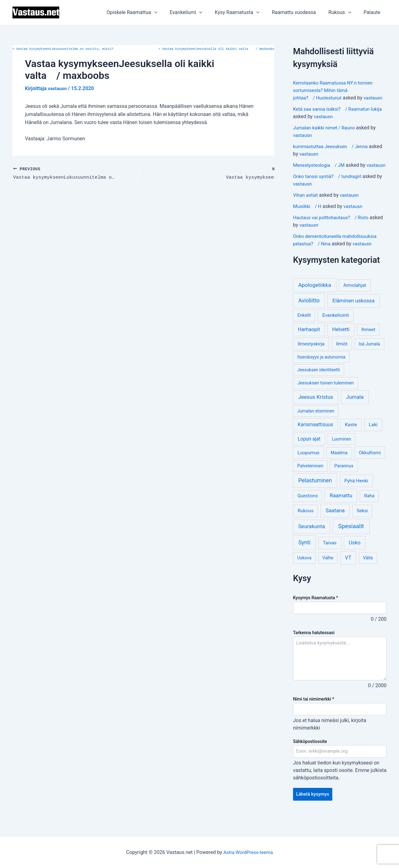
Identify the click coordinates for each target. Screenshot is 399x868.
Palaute (373, 12)
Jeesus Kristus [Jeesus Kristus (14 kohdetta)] (316, 412)
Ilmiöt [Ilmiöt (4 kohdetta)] (342, 359)
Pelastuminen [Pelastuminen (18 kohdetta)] (315, 495)
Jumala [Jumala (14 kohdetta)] (355, 412)
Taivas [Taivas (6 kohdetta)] (330, 558)
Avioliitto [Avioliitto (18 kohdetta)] (309, 316)
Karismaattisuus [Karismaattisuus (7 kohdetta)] (315, 439)
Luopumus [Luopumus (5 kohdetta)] (308, 468)
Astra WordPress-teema (248, 852)
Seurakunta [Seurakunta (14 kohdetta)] (311, 541)
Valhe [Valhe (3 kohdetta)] (328, 573)
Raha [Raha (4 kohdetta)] (369, 511)
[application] (168, 12)
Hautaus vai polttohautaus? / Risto (333, 232)
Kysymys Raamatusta (315, 613)
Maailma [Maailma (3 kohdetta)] (339, 468)
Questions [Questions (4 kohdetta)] (308, 511)
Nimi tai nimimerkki (314, 714)
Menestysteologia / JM (320, 173)
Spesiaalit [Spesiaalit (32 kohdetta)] (351, 541)
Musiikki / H (308, 221)
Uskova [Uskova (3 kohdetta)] (305, 573)
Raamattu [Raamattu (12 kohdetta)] (341, 510)
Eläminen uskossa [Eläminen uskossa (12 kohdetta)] (353, 316)
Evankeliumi (197, 12)
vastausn (303, 105)
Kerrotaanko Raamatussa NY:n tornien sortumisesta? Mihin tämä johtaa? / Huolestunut (335, 90)
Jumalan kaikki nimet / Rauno (326, 135)
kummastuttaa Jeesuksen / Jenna (333, 154)
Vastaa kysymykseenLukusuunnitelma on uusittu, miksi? (63, 49)
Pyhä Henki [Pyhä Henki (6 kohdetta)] (356, 496)
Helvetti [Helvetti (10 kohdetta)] (341, 344)
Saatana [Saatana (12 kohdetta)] (335, 525)
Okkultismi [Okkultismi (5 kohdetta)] (370, 468)
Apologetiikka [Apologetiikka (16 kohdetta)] (315, 300)
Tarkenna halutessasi (314, 648)
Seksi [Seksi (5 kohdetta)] (362, 526)
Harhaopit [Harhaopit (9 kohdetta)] (309, 344)
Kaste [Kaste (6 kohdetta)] (351, 440)
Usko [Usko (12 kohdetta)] (355, 557)
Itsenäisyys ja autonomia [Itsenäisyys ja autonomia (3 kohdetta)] (321, 372)
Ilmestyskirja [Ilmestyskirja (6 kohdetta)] (311, 359)
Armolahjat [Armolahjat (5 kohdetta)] (355, 300)
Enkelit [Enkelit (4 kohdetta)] (304, 330)
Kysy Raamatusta (246, 12)
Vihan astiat (306, 210)
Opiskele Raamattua (146, 12)
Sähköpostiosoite (310, 757)
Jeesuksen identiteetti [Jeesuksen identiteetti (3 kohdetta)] (319, 385)
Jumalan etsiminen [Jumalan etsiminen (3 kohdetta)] (316, 426)
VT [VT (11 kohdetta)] (348, 573)
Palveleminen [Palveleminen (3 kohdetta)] (310, 481)
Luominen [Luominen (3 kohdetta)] (342, 454)
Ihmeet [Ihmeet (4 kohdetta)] (368, 345)
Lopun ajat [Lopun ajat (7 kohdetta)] (309, 454)
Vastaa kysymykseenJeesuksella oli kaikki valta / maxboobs (216, 49)
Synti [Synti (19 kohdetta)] (304, 557)
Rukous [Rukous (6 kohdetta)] (306, 526)
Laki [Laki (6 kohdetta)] (373, 440)
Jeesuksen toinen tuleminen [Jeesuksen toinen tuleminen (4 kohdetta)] (326, 398)
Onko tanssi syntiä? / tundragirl (329, 191)
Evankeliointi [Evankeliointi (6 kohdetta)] (336, 330)
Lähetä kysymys (314, 811)
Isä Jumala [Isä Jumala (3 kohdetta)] (369, 359)
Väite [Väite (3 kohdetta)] (368, 573)
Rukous (344, 12)
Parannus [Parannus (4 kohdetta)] (344, 481)
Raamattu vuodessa (300, 12)
